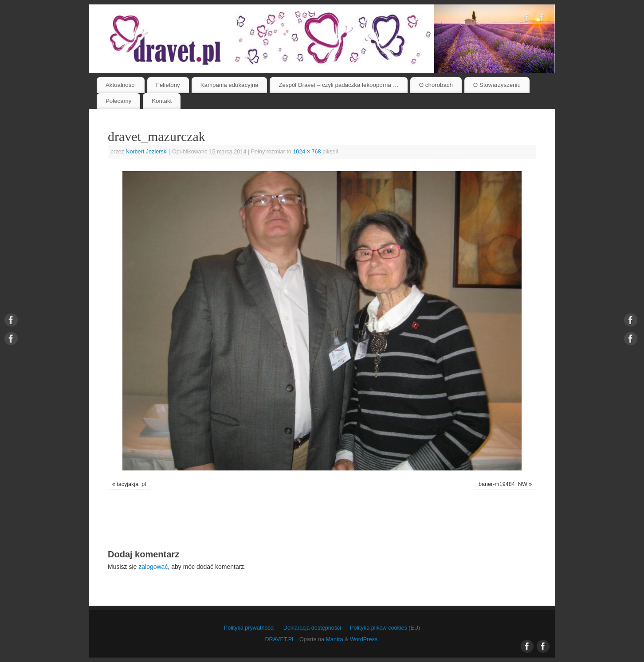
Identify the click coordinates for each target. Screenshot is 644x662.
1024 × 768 (307, 152)
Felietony (168, 85)
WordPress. (365, 639)
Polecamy (118, 101)
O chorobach (436, 85)
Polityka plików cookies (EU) (385, 628)
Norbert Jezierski (146, 152)
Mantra (334, 639)
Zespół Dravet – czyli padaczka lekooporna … (339, 85)
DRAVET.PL (280, 639)
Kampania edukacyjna (230, 85)
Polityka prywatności (249, 628)
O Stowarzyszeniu (497, 85)
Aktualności (121, 85)
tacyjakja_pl (131, 484)
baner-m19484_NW (503, 484)
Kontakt (162, 101)
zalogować (153, 567)
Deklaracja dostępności (312, 628)
